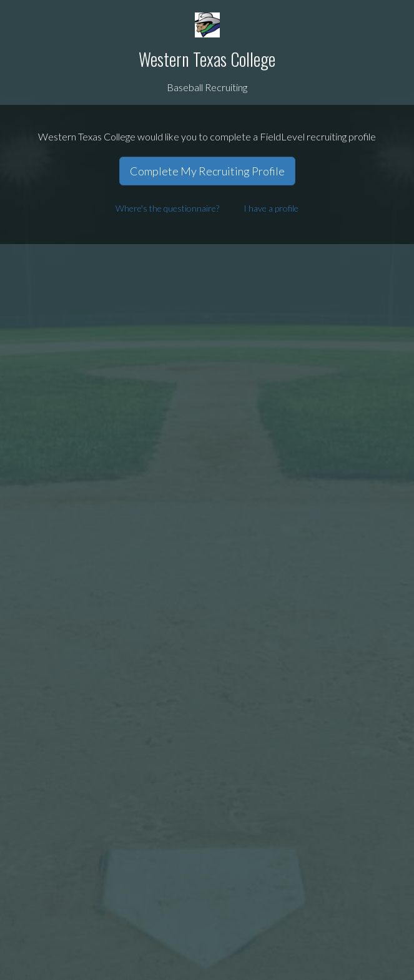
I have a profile (271, 208)
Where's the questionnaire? (167, 208)
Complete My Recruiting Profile (207, 171)
